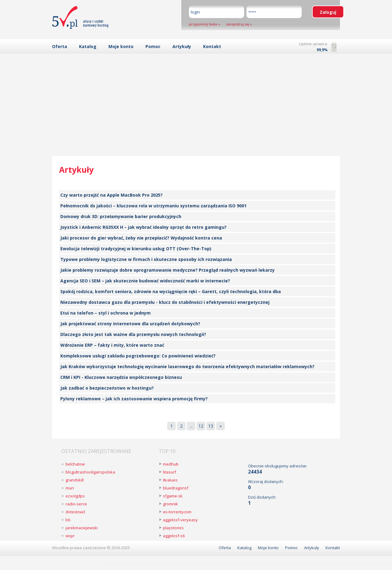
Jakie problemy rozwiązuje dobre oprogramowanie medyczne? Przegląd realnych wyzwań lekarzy (168, 270)
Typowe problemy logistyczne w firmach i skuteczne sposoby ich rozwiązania (146, 259)
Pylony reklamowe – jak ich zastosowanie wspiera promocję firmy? (134, 399)
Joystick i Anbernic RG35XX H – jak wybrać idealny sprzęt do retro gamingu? (143, 227)
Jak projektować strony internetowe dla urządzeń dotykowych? (130, 324)
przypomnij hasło (203, 24)
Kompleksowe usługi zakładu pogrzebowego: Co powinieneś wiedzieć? (138, 356)
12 (201, 426)
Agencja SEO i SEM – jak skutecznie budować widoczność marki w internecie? (145, 281)
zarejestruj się (237, 24)
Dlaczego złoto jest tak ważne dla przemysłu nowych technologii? (133, 334)
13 (211, 426)
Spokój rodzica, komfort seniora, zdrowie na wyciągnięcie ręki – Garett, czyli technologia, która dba (171, 291)
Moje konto (121, 46)
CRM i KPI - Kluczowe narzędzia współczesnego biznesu (121, 377)
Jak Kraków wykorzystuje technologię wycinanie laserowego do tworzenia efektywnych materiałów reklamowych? (187, 366)
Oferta (60, 46)
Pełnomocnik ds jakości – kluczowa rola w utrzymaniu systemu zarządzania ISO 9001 (153, 206)
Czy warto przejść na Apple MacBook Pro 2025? (111, 195)
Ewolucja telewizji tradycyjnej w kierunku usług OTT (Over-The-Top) (136, 249)
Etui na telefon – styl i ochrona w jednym (106, 313)
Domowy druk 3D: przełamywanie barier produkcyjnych (121, 216)
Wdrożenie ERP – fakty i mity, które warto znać (112, 345)
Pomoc (153, 46)
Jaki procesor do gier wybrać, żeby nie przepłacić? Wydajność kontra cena (141, 238)
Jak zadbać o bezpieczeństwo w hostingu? (107, 388)
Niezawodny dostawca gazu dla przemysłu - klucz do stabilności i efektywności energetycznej (165, 302)
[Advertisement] (196, 105)
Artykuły (182, 46)
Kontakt (212, 46)
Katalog (88, 46)
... (191, 426)
